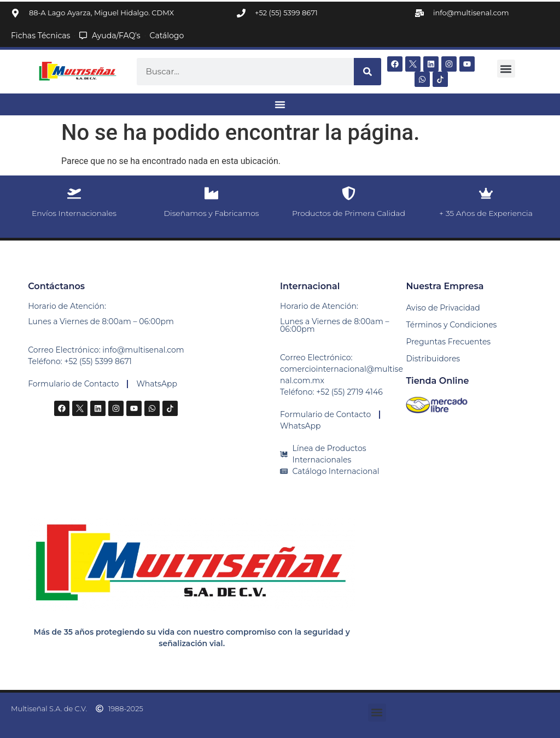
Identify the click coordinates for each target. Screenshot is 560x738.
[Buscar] (367, 72)
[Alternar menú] (280, 104)
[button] (506, 69)
